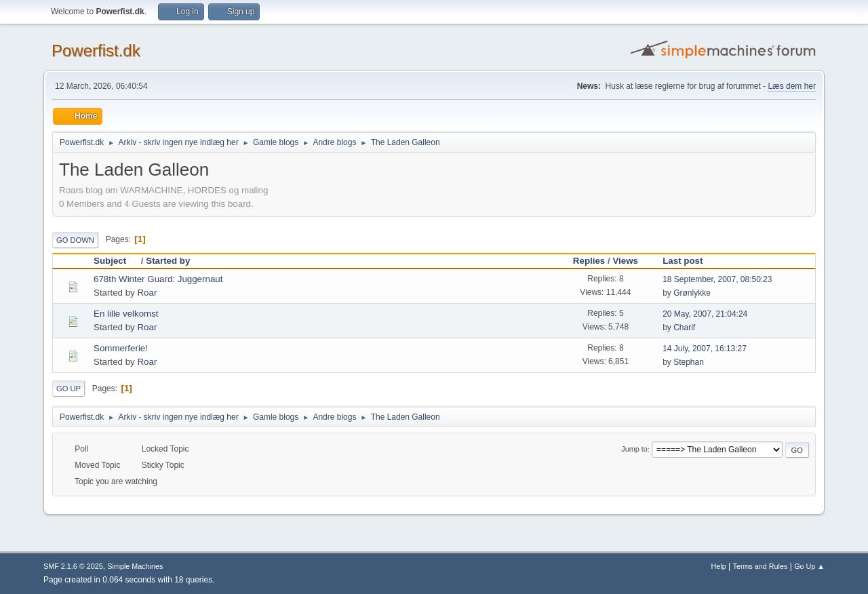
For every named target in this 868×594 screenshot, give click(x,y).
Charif (684, 328)
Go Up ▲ (809, 566)
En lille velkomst (126, 314)
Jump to (634, 450)
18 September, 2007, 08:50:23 (717, 279)
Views (625, 261)
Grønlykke (692, 293)
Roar (147, 293)
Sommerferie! (121, 348)
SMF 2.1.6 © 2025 (73, 566)
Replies (589, 261)
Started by (168, 261)
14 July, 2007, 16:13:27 (705, 349)
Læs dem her (792, 86)
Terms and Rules (761, 566)
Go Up (68, 389)
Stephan (689, 362)
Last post (683, 261)
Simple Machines (135, 566)
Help (719, 566)
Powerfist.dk (96, 51)
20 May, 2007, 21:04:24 (705, 314)
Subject (116, 261)
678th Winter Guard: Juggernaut (158, 279)
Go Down (75, 240)
